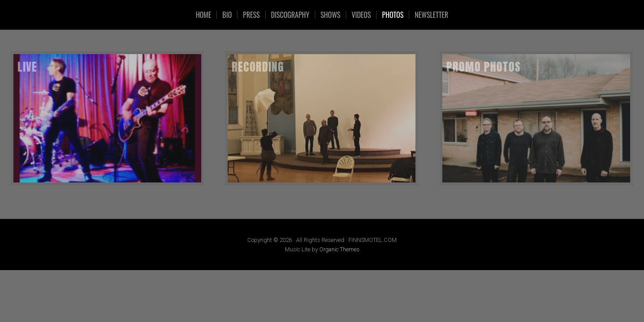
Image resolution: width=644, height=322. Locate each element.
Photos (393, 15)
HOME (204, 15)
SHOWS (330, 15)
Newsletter (431, 15)
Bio (227, 15)
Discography (290, 15)
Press (251, 15)
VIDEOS (361, 15)
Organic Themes (339, 249)
